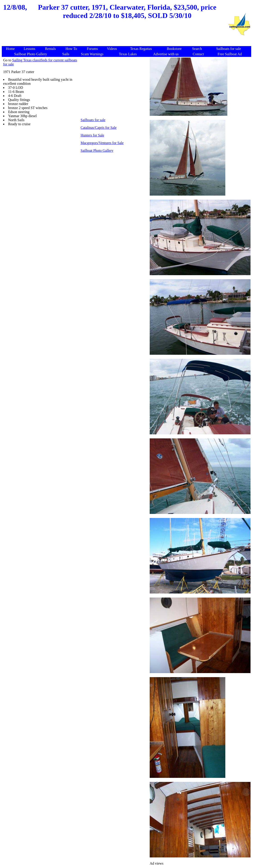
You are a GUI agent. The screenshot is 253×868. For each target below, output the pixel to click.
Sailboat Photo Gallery (97, 151)
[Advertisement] (115, 35)
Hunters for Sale (92, 135)
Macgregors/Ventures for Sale (102, 143)
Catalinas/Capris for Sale (99, 128)
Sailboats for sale (93, 120)
